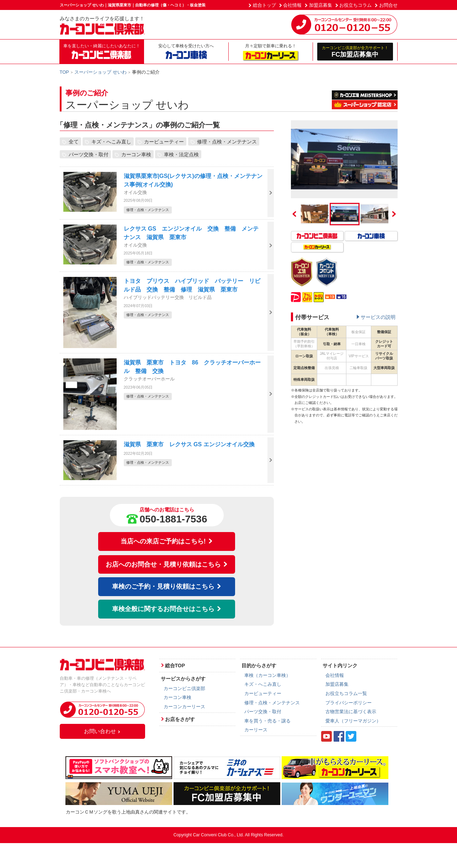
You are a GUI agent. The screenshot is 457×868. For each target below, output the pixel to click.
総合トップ (264, 5)
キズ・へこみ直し (111, 142)
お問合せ (388, 5)
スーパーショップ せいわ (100, 72)
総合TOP (175, 666)
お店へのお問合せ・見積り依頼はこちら (167, 564)
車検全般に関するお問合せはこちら (167, 609)
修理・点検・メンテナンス (227, 142)
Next (394, 214)
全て (74, 142)
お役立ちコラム (355, 5)
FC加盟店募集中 (355, 51)
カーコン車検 (136, 154)
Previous (294, 214)
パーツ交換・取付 (89, 154)
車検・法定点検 (181, 154)
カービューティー (164, 142)
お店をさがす (180, 719)
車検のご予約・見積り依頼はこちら (167, 586)
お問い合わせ (102, 731)
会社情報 (292, 5)
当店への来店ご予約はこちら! (167, 541)
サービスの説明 (378, 317)
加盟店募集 (321, 5)
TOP (65, 72)
